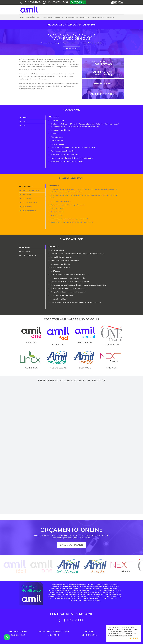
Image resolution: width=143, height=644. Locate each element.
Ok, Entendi (134, 638)
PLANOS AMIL (59, 17)
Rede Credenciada (98, 17)
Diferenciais (85, 17)
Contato (110, 17)
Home (22, 17)
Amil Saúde (30, 17)
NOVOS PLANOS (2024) (44, 17)
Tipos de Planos (72, 17)
